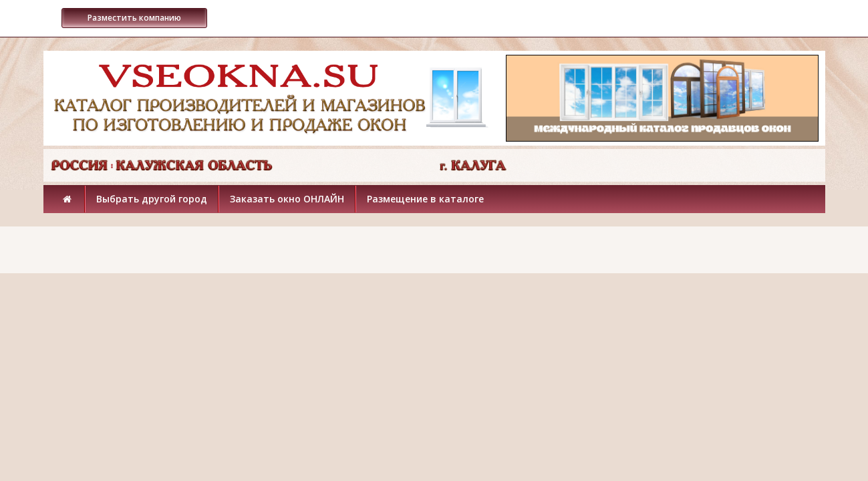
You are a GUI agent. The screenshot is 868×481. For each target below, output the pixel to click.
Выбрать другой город (152, 199)
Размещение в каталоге (425, 199)
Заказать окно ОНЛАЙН (287, 199)
